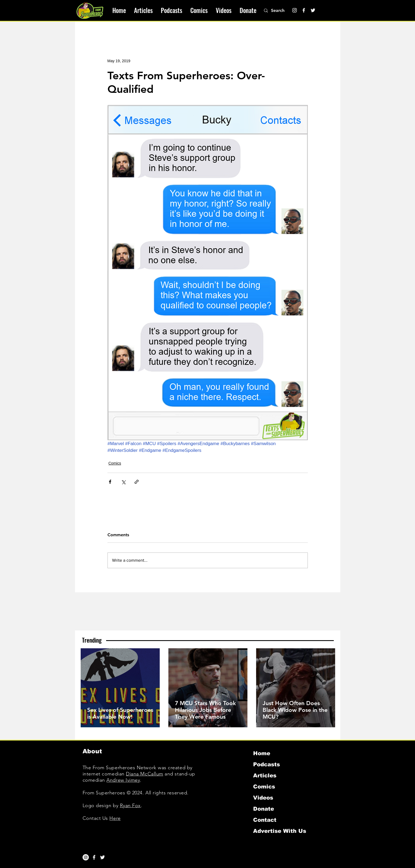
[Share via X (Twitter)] (123, 482)
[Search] (281, 11)
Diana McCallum (145, 774)
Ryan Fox (130, 805)
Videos (263, 798)
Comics (115, 463)
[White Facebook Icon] (94, 857)
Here (115, 818)
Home (262, 753)
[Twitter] (313, 10)
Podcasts (267, 764)
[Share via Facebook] (110, 482)
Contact (265, 820)
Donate (264, 809)
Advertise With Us (280, 831)
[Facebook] (304, 10)
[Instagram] (295, 10)
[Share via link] (137, 482)
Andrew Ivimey (123, 780)
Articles (265, 775)
